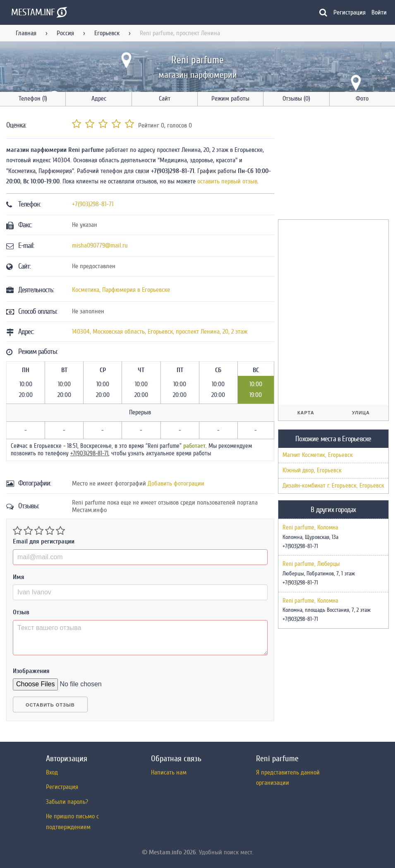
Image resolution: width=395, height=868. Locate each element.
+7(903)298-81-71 (93, 204)
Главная (26, 33)
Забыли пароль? (67, 802)
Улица (361, 413)
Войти (379, 12)
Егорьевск (107, 33)
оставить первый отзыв (227, 181)
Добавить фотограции (176, 483)
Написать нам (169, 772)
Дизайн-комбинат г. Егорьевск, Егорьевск (333, 486)
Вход (52, 772)
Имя (19, 577)
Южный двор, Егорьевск (312, 470)
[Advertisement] (336, 164)
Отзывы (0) (296, 99)
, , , (160, 332)
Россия (65, 33)
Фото (362, 99)
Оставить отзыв (50, 705)
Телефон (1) (33, 99)
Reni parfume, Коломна (310, 528)
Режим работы (230, 99)
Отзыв (21, 612)
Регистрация (350, 12)
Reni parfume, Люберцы (311, 564)
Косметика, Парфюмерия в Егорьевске (121, 290)
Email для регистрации (44, 541)
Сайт (165, 99)
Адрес (99, 99)
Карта (306, 413)
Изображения (31, 671)
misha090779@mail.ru (100, 245)
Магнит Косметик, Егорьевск (318, 455)
